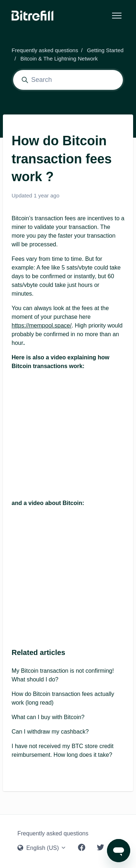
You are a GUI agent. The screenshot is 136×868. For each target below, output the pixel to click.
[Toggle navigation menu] (117, 16)
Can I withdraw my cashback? (50, 732)
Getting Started (105, 50)
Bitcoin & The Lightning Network (59, 59)
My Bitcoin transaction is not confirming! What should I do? (63, 675)
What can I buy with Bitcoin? (48, 717)
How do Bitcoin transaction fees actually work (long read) (63, 698)
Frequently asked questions (45, 50)
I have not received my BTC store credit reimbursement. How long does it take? (63, 750)
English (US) (42, 848)
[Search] (68, 80)
